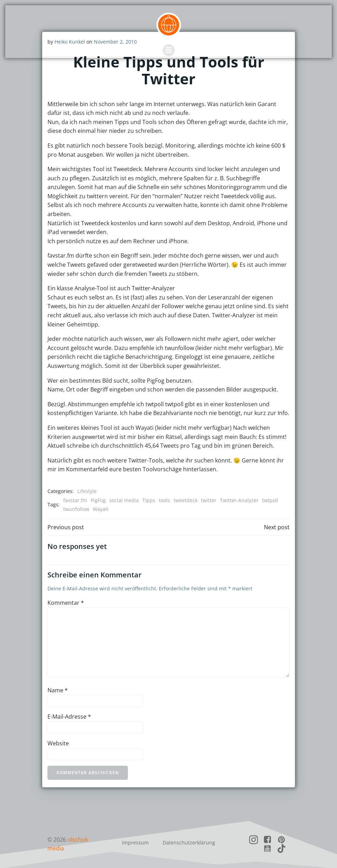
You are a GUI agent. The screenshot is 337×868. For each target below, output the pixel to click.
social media (124, 500)
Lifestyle (87, 491)
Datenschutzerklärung (189, 841)
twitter (209, 500)
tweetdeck (186, 500)
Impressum (135, 841)
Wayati (101, 509)
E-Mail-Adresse (69, 717)
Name (58, 690)
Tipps (149, 500)
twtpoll (270, 500)
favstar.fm (75, 500)
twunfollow (76, 509)
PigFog (98, 500)
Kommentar (66, 602)
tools (164, 500)
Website (58, 743)
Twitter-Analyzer (239, 500)
